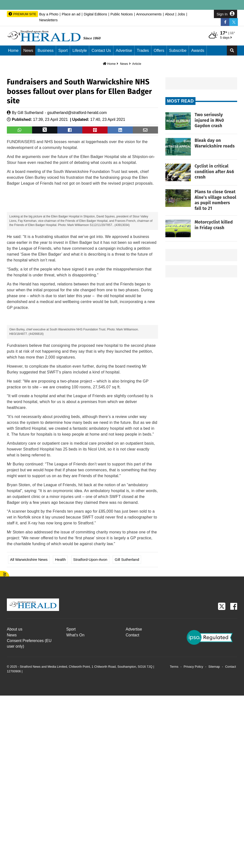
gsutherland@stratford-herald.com (77, 113)
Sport (63, 51)
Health (60, 732)
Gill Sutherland (30, 113)
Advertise (124, 51)
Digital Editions (95, 14)
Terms (174, 839)
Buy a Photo (49, 14)
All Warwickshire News (29, 732)
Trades (143, 51)
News (28, 51)
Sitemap (214, 839)
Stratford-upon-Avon (90, 732)
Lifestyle (80, 51)
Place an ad (71, 14)
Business (46, 51)
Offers (159, 51)
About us (15, 802)
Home (13, 51)
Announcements (149, 14)
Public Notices (122, 14)
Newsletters (48, 20)
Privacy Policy (194, 839)
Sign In (226, 14)
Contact (132, 807)
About (170, 14)
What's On (75, 807)
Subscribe (178, 51)
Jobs (181, 14)
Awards (198, 51)
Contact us (101, 51)
